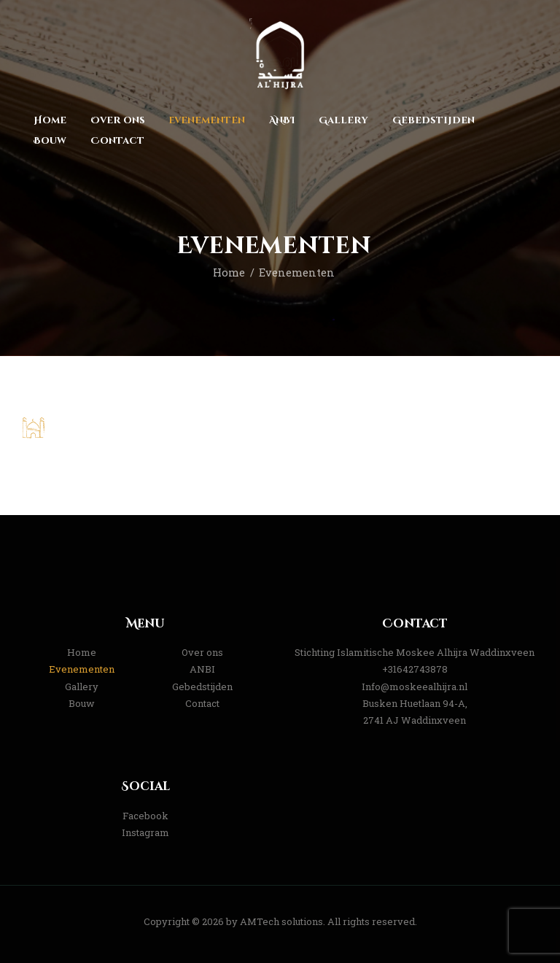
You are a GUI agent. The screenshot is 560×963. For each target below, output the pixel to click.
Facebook (145, 816)
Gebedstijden (202, 687)
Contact (202, 703)
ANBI (202, 669)
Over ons (202, 652)
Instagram (145, 832)
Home (229, 272)
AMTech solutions (281, 921)
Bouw (82, 703)
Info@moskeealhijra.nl (415, 687)
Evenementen (82, 669)
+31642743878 (415, 669)
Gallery (82, 687)
